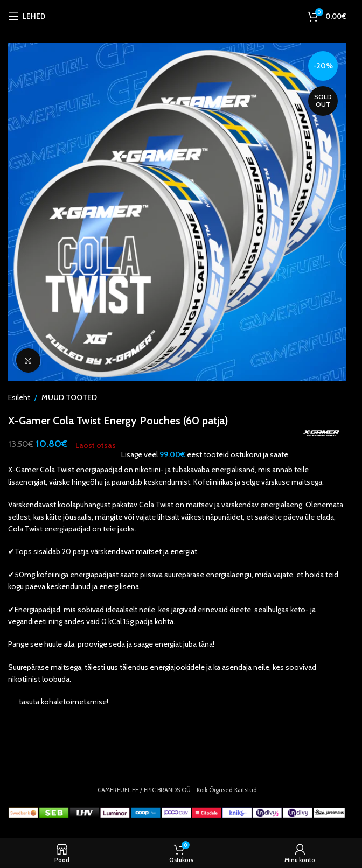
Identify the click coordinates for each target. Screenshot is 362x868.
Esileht (19, 397)
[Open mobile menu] (27, 16)
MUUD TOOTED (69, 397)
